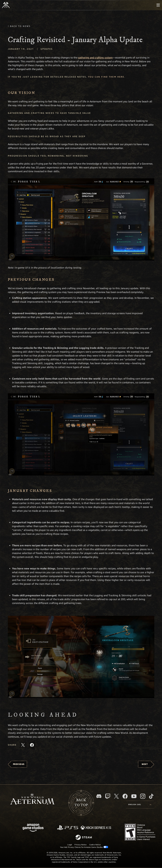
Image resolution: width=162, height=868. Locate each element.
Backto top (81, 803)
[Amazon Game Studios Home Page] (33, 828)
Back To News (20, 26)
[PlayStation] (68, 828)
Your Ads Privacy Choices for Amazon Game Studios (84, 847)
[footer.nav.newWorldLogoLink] (32, 799)
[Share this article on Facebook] (32, 745)
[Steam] (84, 838)
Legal (70, 845)
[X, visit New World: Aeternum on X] (116, 796)
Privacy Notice (81, 845)
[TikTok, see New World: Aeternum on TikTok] (151, 796)
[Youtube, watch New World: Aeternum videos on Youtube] (134, 796)
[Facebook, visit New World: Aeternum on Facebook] (125, 796)
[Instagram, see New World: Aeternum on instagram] (143, 796)
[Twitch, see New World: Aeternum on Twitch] (108, 796)
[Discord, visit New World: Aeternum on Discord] (99, 796)
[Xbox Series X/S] (96, 828)
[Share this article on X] (23, 745)
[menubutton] (158, 5)
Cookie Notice (95, 845)
